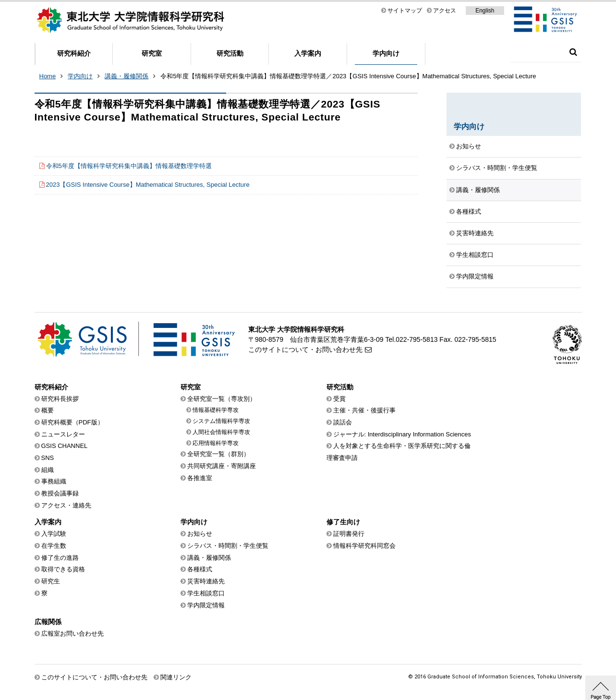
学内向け (386, 53)
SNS (48, 458)
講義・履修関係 (127, 76)
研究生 (51, 581)
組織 (48, 470)
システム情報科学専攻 (221, 421)
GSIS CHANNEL (65, 446)
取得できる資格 (63, 569)
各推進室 (200, 478)
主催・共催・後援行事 (364, 410)
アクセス (445, 11)
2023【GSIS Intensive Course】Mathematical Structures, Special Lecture (148, 185)
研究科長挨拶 (60, 399)
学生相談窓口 (475, 255)
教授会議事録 (60, 493)
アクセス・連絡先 (66, 505)
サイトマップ (405, 11)
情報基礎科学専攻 (216, 410)
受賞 (339, 399)
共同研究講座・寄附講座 (222, 466)
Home (48, 76)
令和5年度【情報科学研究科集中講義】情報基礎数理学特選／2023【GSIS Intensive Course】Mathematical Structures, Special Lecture (348, 76)
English (485, 11)
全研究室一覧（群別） (218, 454)
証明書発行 (349, 534)
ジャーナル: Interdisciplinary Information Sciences (402, 434)
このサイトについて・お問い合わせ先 (305, 350)
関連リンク (176, 677)
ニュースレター (63, 434)
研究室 (152, 53)
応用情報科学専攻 (216, 443)
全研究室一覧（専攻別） (222, 399)
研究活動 (230, 53)
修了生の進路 (60, 558)
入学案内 (308, 53)
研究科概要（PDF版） (72, 422)
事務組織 (54, 481)
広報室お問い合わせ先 (72, 634)
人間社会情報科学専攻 (221, 432)
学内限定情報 (475, 276)
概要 (48, 410)
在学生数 (54, 546)
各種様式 (469, 211)
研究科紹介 (74, 53)
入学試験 (54, 534)
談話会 (343, 422)
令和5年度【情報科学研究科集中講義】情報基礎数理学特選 (129, 166)
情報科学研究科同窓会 (364, 546)
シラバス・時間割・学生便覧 (497, 168)
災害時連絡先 (475, 233)
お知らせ (469, 146)
